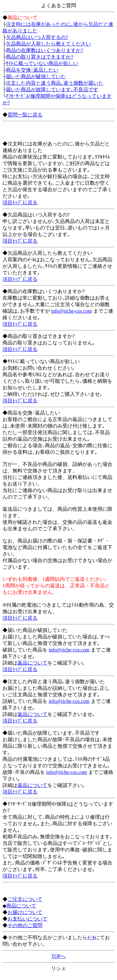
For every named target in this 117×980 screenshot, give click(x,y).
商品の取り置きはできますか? (39, 57)
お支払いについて (27, 919)
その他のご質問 (25, 925)
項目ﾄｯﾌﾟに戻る (20, 203)
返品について (32, 663)
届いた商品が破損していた (36, 76)
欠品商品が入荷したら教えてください (48, 44)
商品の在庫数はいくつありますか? (44, 50)
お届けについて (25, 912)
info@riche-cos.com (72, 311)
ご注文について (25, 899)
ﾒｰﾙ (91, 937)
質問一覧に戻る (25, 115)
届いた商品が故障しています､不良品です (52, 90)
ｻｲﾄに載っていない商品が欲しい (42, 63)
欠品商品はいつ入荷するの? (37, 37)
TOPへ (59, 956)
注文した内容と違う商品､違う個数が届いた (55, 83)
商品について (21, 906)
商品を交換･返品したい (32, 70)
